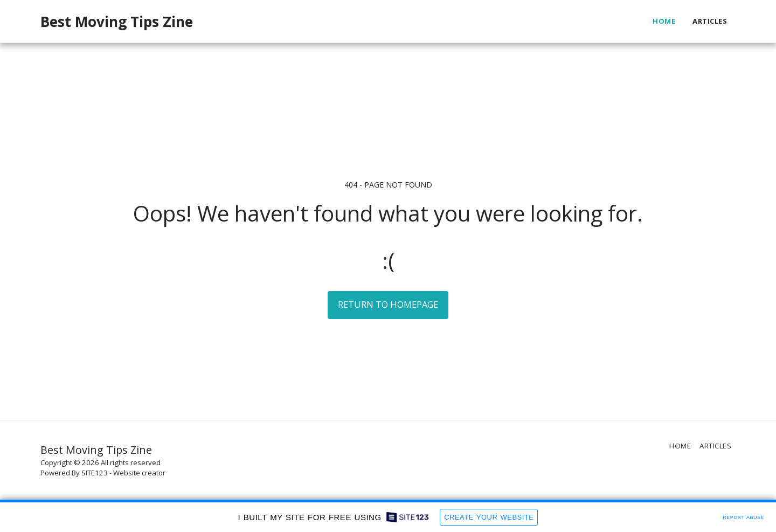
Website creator (139, 473)
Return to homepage (388, 304)
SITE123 (95, 473)
